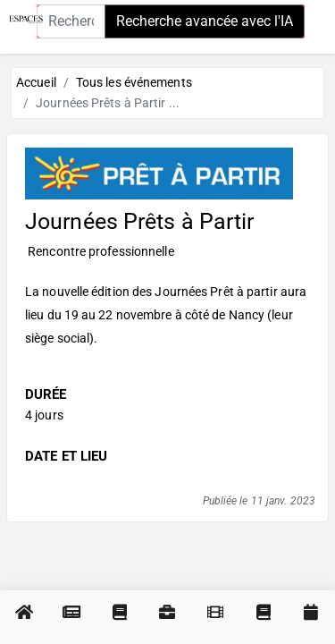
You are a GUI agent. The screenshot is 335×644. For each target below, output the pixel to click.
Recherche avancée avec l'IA (205, 21)
